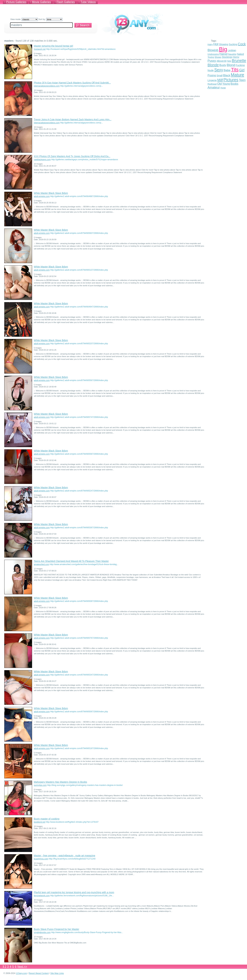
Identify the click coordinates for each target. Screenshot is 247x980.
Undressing (213, 54)
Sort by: (50, 19)
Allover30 (221, 61)
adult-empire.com (42, 196)
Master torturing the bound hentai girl (53, 46)
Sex (229, 61)
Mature (238, 75)
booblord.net (40, 822)
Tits (235, 70)
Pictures (231, 80)
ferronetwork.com (42, 896)
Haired (223, 54)
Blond (231, 65)
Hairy (210, 44)
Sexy (219, 70)
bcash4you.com (41, 859)
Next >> (22, 967)
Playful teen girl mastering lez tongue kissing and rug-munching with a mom (74, 892)
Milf (220, 80)
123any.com (21, 973)
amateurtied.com (41, 564)
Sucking (233, 44)
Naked (240, 54)
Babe (227, 70)
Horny (236, 57)
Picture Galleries (16, 2)
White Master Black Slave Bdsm (51, 193)
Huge (223, 88)
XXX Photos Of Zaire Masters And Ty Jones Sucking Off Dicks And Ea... (72, 156)
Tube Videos (88, 2)
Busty (223, 65)
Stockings (227, 57)
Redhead (212, 84)
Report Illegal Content (39, 973)
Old (219, 84)
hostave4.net (40, 49)
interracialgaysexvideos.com (47, 86)
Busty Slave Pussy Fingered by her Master (57, 929)
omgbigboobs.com (42, 932)
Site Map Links (57, 973)
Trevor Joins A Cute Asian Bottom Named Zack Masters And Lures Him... (73, 119)
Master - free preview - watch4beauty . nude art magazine (64, 856)
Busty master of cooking (47, 819)
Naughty (232, 54)
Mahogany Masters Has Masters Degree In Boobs (60, 782)
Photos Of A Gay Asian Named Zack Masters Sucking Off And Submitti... (72, 83)
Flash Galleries (66, 2)
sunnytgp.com (40, 785)
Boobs (234, 84)
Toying (211, 57)
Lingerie (212, 80)
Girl (242, 70)
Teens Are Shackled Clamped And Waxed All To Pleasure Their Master (71, 561)
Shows (218, 57)
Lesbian (232, 50)
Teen (242, 80)
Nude (211, 70)
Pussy (212, 61)
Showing (224, 44)
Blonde (213, 65)
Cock (242, 44)
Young (226, 84)
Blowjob (213, 50)
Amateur (214, 87)
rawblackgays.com (42, 160)
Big (223, 49)
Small (219, 75)
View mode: (24, 19)
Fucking (240, 65)
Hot (216, 44)
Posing (212, 75)
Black (227, 75)
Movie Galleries (41, 2)
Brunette (239, 61)
